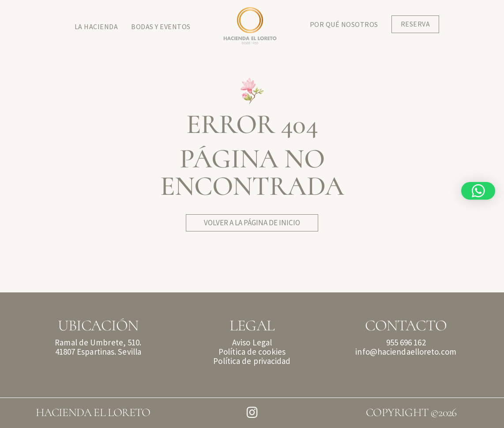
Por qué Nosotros (344, 24)
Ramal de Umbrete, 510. (98, 342)
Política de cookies (252, 352)
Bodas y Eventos (161, 27)
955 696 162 (406, 342)
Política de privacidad (252, 361)
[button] (478, 191)
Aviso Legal (252, 342)
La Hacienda (96, 27)
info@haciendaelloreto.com (406, 352)
